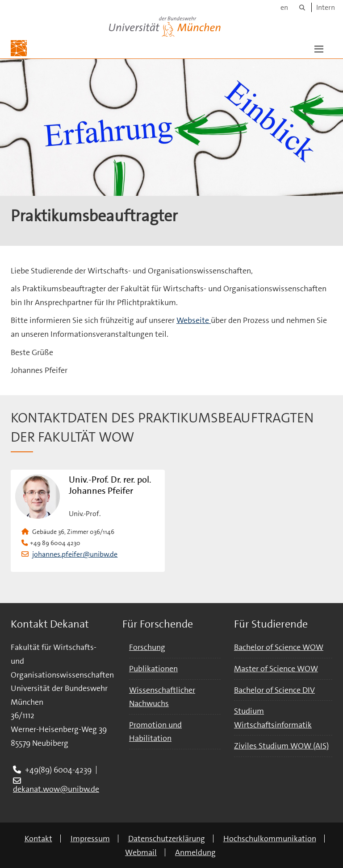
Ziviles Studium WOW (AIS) (281, 746)
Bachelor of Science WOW (279, 647)
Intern (326, 7)
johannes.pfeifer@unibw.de (75, 554)
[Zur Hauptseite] (19, 48)
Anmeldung (195, 852)
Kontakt (38, 839)
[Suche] (302, 7)
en (284, 7)
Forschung (147, 647)
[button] (319, 48)
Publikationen (153, 669)
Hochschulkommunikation (270, 839)
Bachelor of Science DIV (274, 690)
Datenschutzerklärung (167, 839)
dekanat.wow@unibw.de (56, 789)
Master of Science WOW (276, 669)
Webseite (194, 320)
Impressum (90, 839)
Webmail (141, 852)
